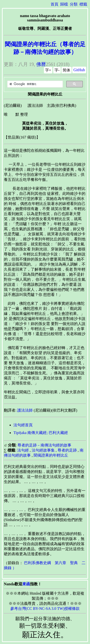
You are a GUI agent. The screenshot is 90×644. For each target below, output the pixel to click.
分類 (74, 4)
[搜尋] (35, 84)
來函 (26, 584)
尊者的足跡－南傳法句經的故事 (44, 445)
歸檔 (64, 4)
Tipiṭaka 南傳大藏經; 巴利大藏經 (41, 433)
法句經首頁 (23, 425)
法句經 (23, 450)
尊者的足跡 (67, 450)
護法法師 (25, 410)
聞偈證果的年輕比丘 (51, 455)
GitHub (79, 70)
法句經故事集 (43, 450)
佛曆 (41, 64)
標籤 (83, 4)
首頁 (54, 4)
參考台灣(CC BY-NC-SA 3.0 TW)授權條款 (45, 609)
